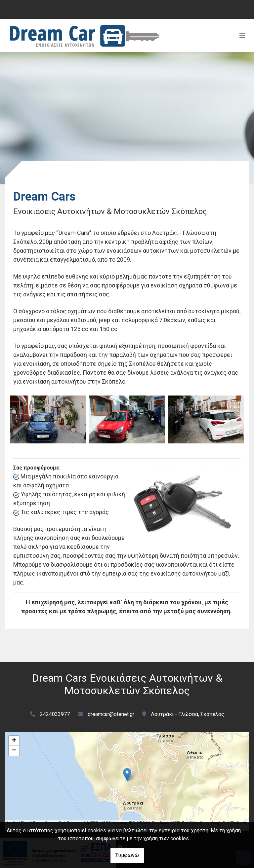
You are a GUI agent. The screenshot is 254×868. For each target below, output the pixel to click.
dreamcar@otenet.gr (111, 714)
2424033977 (55, 714)
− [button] (14, 751)
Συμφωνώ (127, 855)
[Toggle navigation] (242, 36)
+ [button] (14, 741)
